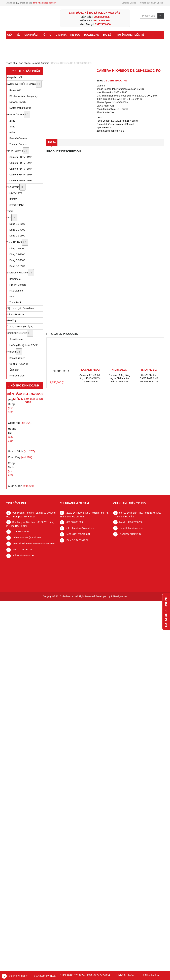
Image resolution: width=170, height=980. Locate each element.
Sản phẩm (32, 35)
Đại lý (107, 35)
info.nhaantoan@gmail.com (27, 537)
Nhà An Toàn (126, 975)
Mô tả (52, 142)
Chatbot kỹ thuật (45, 976)
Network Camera (40, 63)
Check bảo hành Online (152, 3)
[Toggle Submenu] (39, 84)
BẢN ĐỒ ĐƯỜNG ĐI (23, 556)
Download (93, 35)
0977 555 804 (102, 20)
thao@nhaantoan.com (131, 528)
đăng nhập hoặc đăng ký (44, 3)
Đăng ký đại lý (19, 976)
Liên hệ (139, 35)
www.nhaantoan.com (44, 544)
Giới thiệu (15, 35)
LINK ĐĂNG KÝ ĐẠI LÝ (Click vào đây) (95, 13)
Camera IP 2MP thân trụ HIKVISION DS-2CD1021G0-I (90, 378)
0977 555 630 (103, 24)
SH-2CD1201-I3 (61, 371)
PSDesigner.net (119, 596)
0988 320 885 (102, 17)
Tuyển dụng (125, 35)
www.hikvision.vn (22, 544)
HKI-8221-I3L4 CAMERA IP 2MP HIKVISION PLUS (149, 378)
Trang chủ (12, 63)
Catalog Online (129, 3)
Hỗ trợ (48, 35)
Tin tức (76, 35)
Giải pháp (62, 35)
